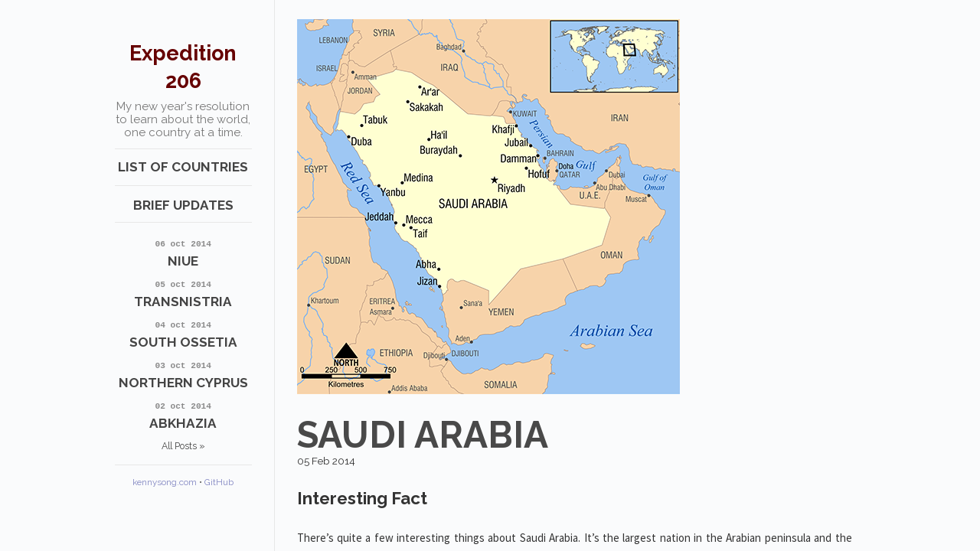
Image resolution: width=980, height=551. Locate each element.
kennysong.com (165, 482)
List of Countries (183, 167)
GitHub (219, 482)
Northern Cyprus (183, 374)
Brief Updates (183, 205)
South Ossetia (183, 333)
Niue (183, 252)
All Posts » (183, 446)
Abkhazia (183, 414)
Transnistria (183, 293)
